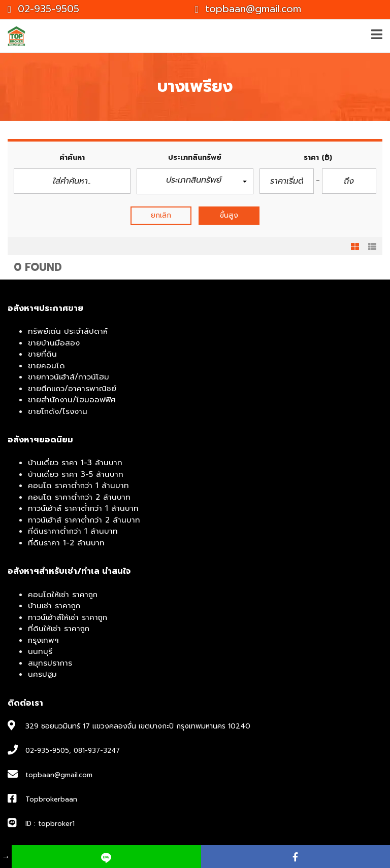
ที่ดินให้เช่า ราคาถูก (59, 629)
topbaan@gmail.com (248, 9)
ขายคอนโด (46, 366)
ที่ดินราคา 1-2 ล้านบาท (66, 543)
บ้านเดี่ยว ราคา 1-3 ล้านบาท (75, 463)
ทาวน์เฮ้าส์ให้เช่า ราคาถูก (68, 617)
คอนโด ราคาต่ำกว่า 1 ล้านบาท (78, 485)
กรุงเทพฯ (43, 640)
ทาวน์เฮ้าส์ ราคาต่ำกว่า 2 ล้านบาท (84, 520)
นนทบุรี (40, 651)
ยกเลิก (161, 215)
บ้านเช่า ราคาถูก (54, 606)
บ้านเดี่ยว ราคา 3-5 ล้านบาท (76, 474)
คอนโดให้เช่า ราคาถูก (63, 595)
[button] (195, 181)
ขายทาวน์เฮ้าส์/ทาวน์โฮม (69, 377)
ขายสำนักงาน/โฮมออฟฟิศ (72, 400)
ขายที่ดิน (42, 354)
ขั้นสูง (229, 215)
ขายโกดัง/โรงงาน (58, 411)
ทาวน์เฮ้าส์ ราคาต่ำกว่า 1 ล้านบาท (83, 508)
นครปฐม (42, 674)
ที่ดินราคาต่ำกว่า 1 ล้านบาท (73, 531)
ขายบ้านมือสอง (54, 343)
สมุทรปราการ (50, 663)
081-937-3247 (97, 751)
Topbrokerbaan (51, 799)
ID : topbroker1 (50, 824)
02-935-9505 (43, 9)
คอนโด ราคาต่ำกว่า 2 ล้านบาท (79, 497)
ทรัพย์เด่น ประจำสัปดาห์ (68, 331)
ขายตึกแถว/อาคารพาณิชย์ (72, 389)
